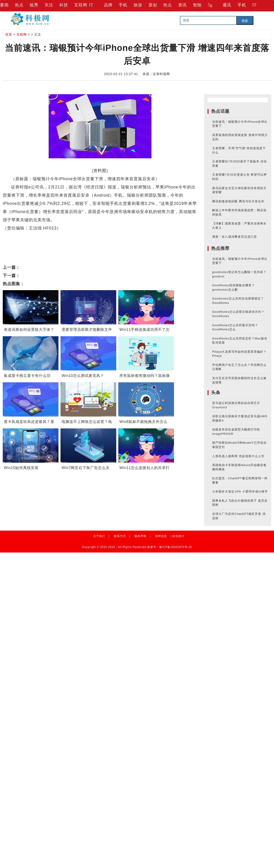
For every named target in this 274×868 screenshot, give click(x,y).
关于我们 (99, 536)
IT (91, 5)
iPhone (37, 236)
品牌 (108, 5)
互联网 (81, 5)
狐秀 (34, 5)
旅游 (138, 5)
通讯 (227, 5)
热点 (19, 5)
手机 (123, 5)
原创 (153, 5)
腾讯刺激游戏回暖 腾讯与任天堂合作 (238, 201)
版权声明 (140, 536)
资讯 (182, 5)
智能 (197, 5)
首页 (9, 34)
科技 (64, 5)
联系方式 (120, 536)
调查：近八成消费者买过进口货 (234, 237)
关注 (49, 5)
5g (210, 5)
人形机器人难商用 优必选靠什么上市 (238, 456)
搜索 (245, 21)
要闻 (4, 5)
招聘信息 (161, 536)
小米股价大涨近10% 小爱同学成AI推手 (240, 491)
